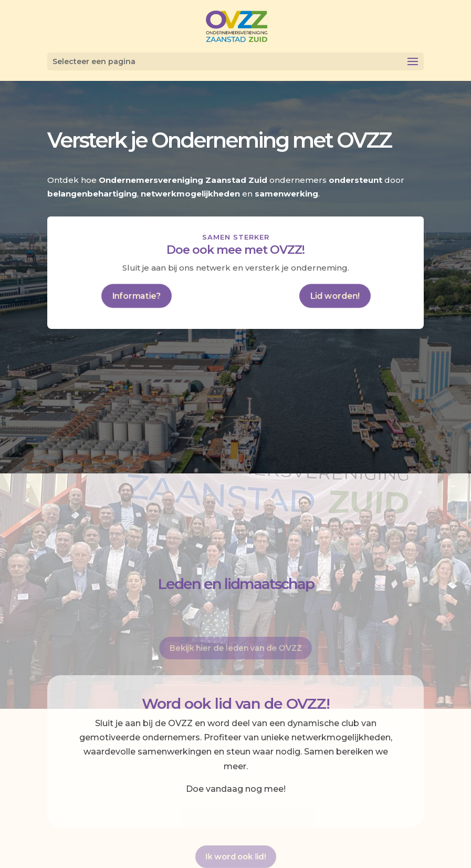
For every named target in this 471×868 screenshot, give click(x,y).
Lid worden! (335, 295)
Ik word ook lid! (236, 855)
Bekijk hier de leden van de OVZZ (235, 647)
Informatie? (136, 295)
